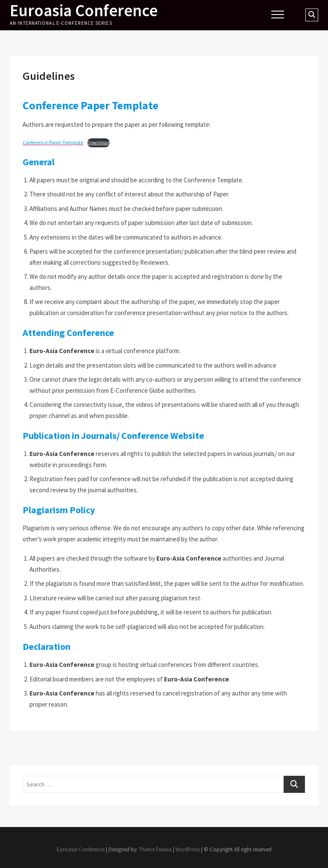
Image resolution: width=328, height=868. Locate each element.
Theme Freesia (155, 849)
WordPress (188, 849)
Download (98, 142)
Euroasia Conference (85, 11)
